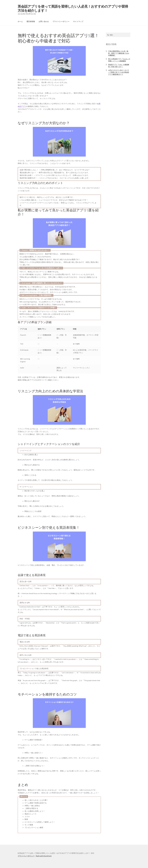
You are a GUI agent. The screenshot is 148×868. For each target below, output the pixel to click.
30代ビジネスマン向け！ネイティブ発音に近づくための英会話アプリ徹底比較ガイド (119, 72)
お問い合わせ (44, 21)
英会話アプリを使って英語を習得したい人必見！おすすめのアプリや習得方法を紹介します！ (73, 8)
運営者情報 (31, 21)
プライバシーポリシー (61, 21)
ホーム (20, 21)
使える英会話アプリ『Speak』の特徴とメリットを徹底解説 (119, 60)
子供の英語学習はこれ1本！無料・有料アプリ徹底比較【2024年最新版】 (119, 53)
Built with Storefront (44, 856)
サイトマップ (78, 21)
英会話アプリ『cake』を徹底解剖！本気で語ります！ (119, 66)
